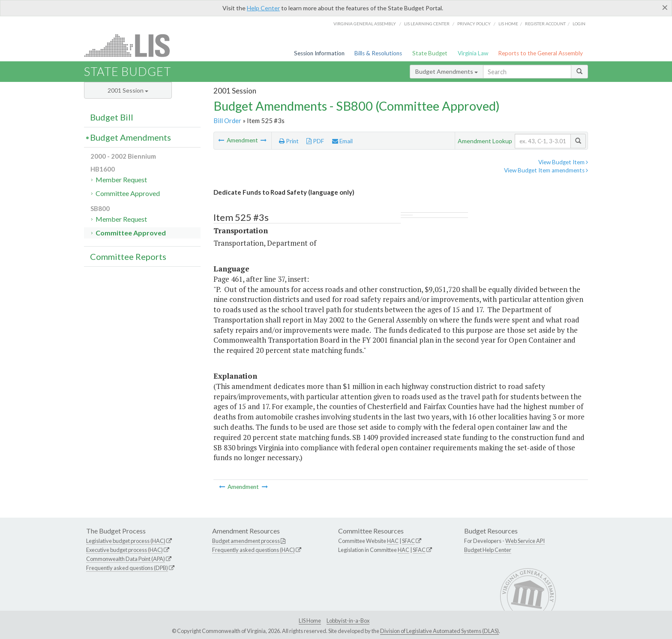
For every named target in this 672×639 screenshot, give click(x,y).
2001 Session (128, 90)
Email (342, 141)
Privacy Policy (474, 24)
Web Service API (525, 541)
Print (289, 141)
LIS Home (310, 621)
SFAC (408, 541)
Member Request (121, 179)
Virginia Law (473, 53)
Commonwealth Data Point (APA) (126, 559)
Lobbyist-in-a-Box (348, 621)
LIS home (508, 24)
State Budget (430, 53)
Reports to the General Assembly (540, 53)
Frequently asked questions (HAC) (253, 550)
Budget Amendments (447, 71)
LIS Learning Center (427, 24)
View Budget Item (563, 162)
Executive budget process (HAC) (124, 550)
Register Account (545, 24)
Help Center (263, 8)
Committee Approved (128, 193)
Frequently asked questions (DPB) (127, 568)
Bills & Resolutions (378, 53)
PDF (315, 141)
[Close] (665, 7)
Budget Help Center (488, 550)
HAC (393, 541)
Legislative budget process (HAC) (126, 541)
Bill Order (227, 121)
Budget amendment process (246, 541)
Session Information (319, 53)
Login (579, 24)
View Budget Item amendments (546, 170)
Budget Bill (112, 117)
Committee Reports (128, 256)
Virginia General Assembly (365, 24)
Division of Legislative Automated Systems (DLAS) (439, 631)
